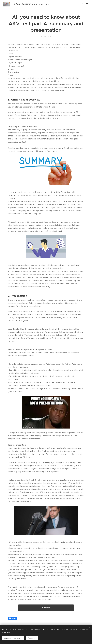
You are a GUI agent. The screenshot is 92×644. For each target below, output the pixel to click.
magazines (47, 139)
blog (37, 44)
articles (59, 139)
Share (12, 618)
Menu (87, 4)
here (55, 151)
